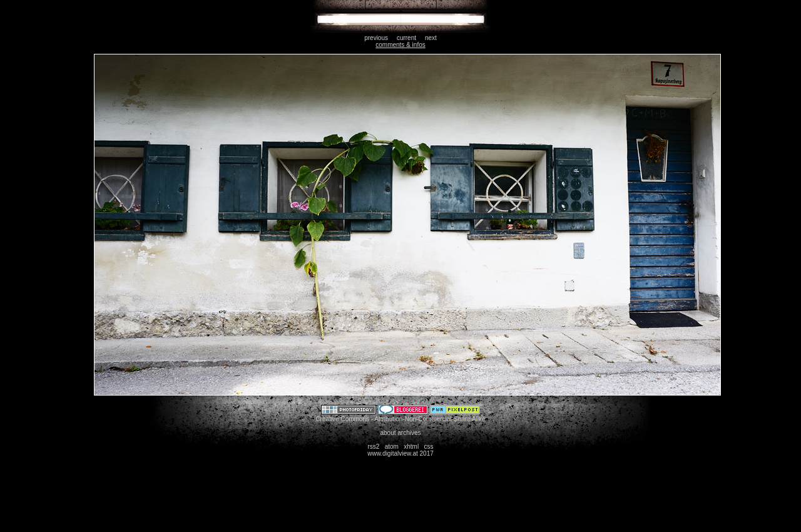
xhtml (411, 447)
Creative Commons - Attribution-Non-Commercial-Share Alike (400, 419)
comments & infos (400, 45)
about (388, 433)
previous (376, 38)
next (431, 38)
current (406, 38)
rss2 (373, 447)
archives (409, 433)
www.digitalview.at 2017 (400, 453)
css (429, 447)
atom (392, 447)
